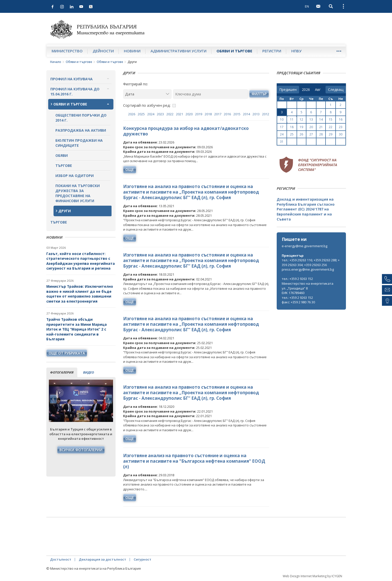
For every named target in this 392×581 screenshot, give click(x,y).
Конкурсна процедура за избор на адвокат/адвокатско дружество (186, 131)
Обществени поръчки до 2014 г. (81, 118)
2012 (266, 114)
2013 (256, 114)
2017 (218, 114)
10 (282, 119)
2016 (227, 114)
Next (109, 399)
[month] (319, 90)
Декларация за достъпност (102, 559)
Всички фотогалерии (81, 450)
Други (65, 211)
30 (341, 134)
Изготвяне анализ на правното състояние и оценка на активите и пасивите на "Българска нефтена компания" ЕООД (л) (194, 461)
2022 (170, 114)
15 (331, 119)
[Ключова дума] (211, 94)
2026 (132, 114)
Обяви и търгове (234, 51)
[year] (306, 90)
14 (321, 119)
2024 (151, 114)
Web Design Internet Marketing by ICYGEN (312, 576)
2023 (160, 114)
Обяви (62, 155)
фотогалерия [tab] (62, 372)
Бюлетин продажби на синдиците (79, 143)
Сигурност (142, 559)
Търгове (64, 166)
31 (282, 142)
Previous (53, 399)
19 (301, 127)
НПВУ (296, 51)
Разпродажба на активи (81, 130)
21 (321, 127)
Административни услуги (179, 51)
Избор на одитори (75, 176)
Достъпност (61, 559)
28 (321, 134)
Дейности (103, 51)
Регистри (272, 51)
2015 (237, 114)
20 (311, 127)
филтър (259, 94)
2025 (141, 114)
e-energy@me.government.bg (305, 246)
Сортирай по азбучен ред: (147, 105)
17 (282, 127)
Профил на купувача (72, 79)
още (130, 170)
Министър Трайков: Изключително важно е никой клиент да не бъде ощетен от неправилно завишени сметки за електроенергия (80, 294)
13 (311, 119)
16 (341, 119)
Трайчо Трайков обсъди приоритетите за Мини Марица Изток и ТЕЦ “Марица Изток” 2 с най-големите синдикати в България (77, 329)
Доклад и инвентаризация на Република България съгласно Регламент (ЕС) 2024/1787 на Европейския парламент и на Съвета (306, 209)
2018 (208, 114)
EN (307, 6)
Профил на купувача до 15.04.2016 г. (75, 92)
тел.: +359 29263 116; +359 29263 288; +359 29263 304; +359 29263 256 (311, 262)
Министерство (67, 51)
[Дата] (147, 94)
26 (301, 134)
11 (292, 119)
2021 (180, 114)
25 (292, 134)
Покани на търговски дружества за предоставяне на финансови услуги (78, 193)
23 (341, 127)
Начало (56, 62)
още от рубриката (67, 353)
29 (331, 134)
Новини (132, 51)
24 (282, 134)
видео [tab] (88, 372)
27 (311, 134)
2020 (189, 114)
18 (292, 127)
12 (301, 119)
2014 (246, 114)
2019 (199, 114)
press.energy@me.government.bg (308, 269)
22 (331, 127)
